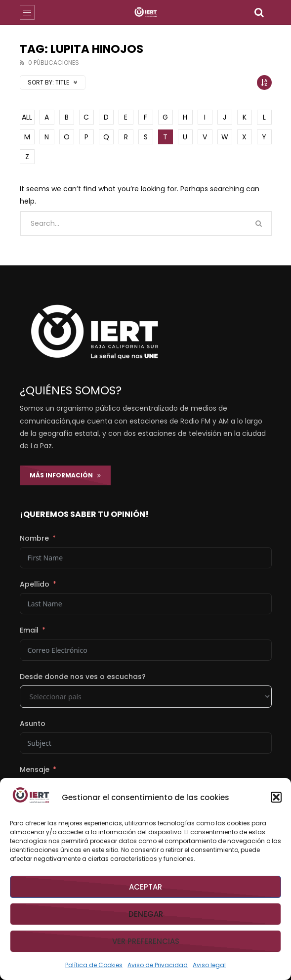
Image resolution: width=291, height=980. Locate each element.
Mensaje (35, 769)
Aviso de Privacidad (158, 965)
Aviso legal (209, 965)
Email (29, 630)
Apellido (35, 584)
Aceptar (145, 887)
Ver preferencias (146, 941)
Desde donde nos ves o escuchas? (83, 677)
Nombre (34, 538)
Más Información (65, 475)
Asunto (33, 724)
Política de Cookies (94, 965)
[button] (276, 797)
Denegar (146, 914)
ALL (27, 117)
